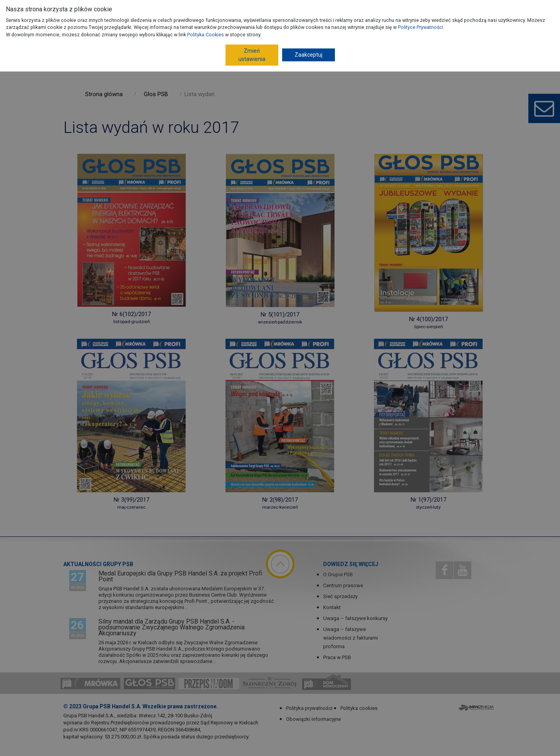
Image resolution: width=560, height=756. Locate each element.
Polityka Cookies (206, 35)
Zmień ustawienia (252, 55)
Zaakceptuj (309, 55)
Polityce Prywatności (420, 27)
